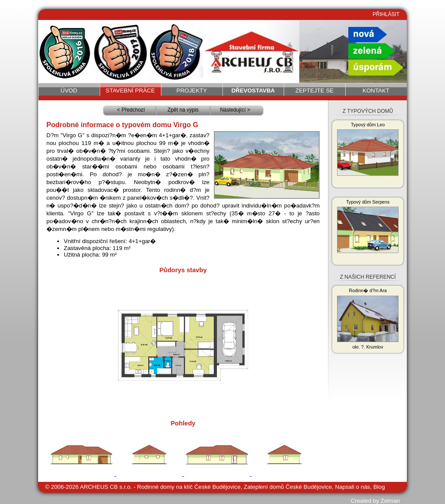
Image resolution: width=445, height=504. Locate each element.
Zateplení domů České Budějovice (288, 487)
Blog (379, 487)
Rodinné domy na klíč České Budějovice (189, 487)
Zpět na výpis (183, 110)
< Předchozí (131, 110)
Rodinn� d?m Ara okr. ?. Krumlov (368, 319)
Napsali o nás (352, 487)
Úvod (69, 91)
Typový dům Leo (368, 149)
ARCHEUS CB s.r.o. (106, 487)
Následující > (235, 110)
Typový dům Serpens (368, 226)
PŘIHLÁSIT (386, 14)
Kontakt (376, 91)
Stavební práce (131, 91)
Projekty (192, 91)
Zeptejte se (314, 91)
